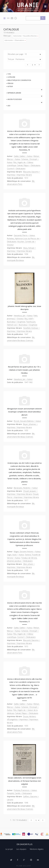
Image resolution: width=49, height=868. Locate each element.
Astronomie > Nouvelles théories (26, 36)
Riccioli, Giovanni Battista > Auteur (27, 421)
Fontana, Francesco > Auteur (25, 790)
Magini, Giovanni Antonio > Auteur (27, 551)
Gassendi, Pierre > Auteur (24, 235)
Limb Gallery (25, 866)
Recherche (43, 18)
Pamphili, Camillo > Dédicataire (19, 793)
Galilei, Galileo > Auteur (23, 156)
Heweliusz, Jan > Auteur (23, 316)
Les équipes (21, 849)
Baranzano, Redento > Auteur (26, 488)
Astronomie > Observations (15, 40)
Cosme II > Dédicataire (16, 169)
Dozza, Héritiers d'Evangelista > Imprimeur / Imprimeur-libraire (23, 719)
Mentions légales (37, 849)
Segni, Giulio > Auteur (16, 555)
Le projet (9, 849)
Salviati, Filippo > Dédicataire (29, 165)
